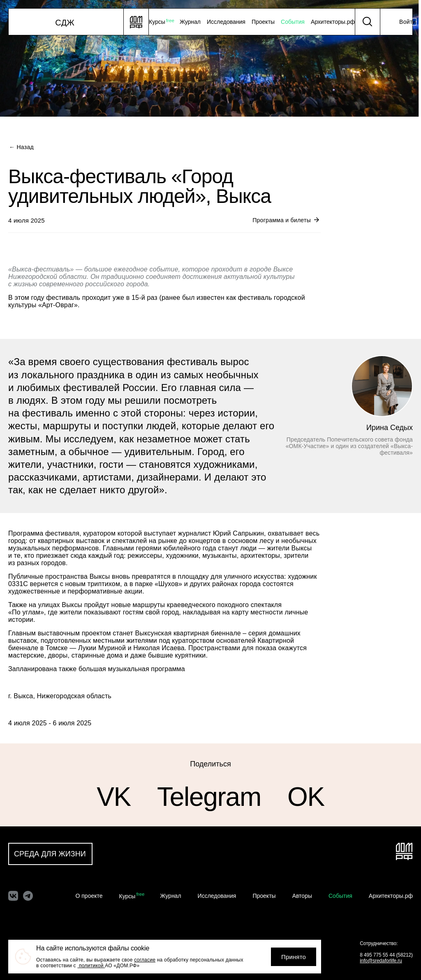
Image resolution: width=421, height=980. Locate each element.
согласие (145, 960)
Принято (294, 957)
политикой (91, 966)
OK (306, 797)
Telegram (209, 797)
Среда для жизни (50, 854)
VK (114, 797)
